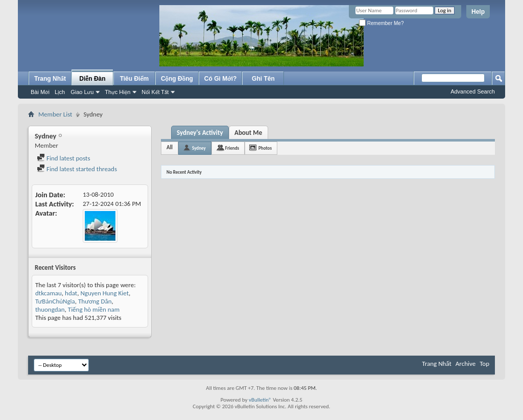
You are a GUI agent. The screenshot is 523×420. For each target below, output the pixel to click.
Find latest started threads (77, 169)
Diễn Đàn (92, 79)
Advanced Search (473, 91)
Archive (466, 364)
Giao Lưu (82, 92)
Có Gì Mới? (221, 79)
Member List (55, 114)
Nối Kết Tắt (155, 92)
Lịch (60, 92)
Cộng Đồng (177, 79)
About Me (248, 133)
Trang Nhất (50, 79)
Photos (265, 148)
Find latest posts (64, 158)
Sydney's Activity (200, 133)
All (170, 147)
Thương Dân (95, 301)
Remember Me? (381, 23)
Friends (232, 148)
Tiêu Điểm (135, 79)
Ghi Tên (263, 79)
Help (478, 12)
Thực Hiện (117, 92)
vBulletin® (260, 400)
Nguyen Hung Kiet (104, 293)
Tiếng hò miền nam (94, 309)
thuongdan (50, 309)
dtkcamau (49, 293)
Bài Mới (40, 92)
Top (484, 364)
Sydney (199, 148)
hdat (71, 293)
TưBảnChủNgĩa (55, 301)
